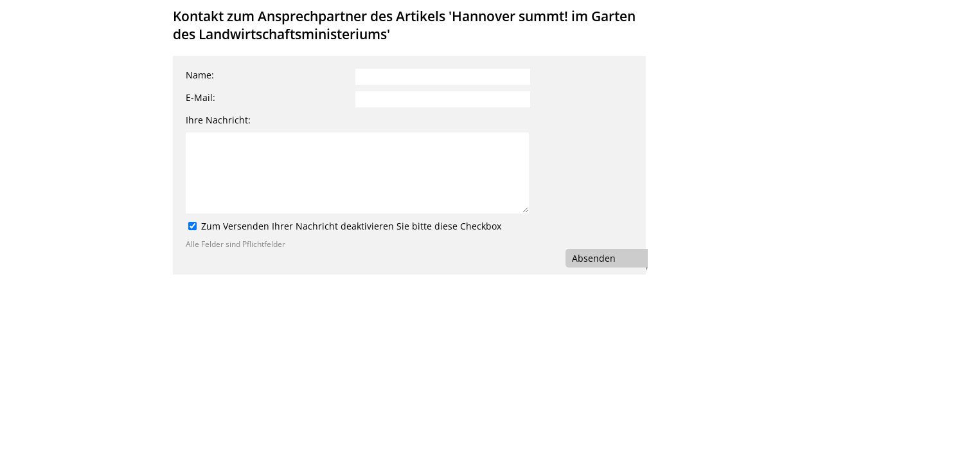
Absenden (594, 258)
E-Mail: (200, 97)
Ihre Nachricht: (218, 120)
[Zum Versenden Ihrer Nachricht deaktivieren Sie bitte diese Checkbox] (192, 226)
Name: (200, 75)
